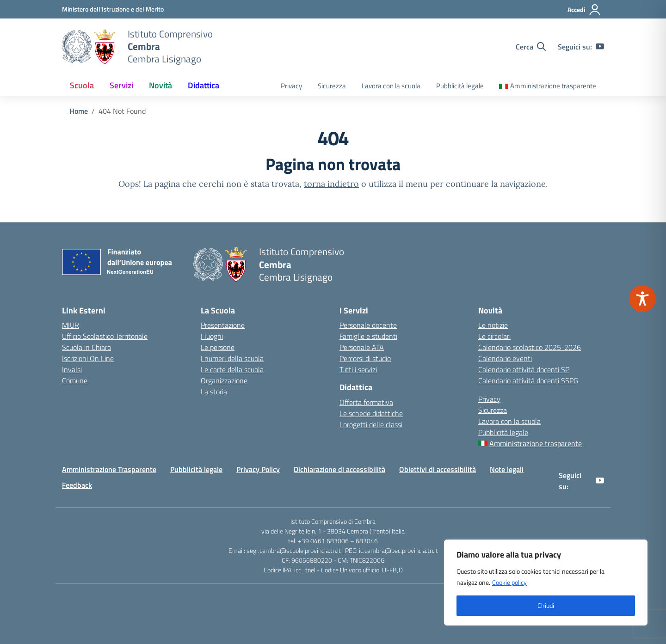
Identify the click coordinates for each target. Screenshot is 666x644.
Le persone (218, 347)
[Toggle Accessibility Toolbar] (642, 299)
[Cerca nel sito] (531, 47)
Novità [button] (160, 85)
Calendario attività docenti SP (524, 369)
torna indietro (331, 184)
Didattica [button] (203, 85)
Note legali (507, 469)
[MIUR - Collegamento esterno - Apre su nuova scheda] (113, 9)
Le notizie (493, 325)
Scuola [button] (82, 85)
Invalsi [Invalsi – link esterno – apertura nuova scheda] (72, 369)
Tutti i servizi (358, 369)
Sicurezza (332, 86)
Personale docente (368, 325)
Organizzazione (224, 380)
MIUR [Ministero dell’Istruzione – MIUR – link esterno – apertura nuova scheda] (71, 325)
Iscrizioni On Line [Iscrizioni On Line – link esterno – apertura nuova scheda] (88, 358)
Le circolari (494, 336)
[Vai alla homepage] (89, 47)
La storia (214, 392)
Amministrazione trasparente (553, 86)
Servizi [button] (121, 85)
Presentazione (223, 325)
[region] (546, 583)
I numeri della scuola (232, 358)
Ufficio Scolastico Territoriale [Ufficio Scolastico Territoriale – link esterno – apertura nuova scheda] (105, 336)
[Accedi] (584, 10)
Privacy (291, 86)
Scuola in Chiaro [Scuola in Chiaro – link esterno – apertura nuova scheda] (86, 347)
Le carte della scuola (232, 369)
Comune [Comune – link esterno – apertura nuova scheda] (75, 380)
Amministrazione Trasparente (109, 469)
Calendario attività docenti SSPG (528, 380)
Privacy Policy (258, 469)
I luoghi (212, 336)
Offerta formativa (366, 402)
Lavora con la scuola (391, 86)
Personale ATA (362, 347)
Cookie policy (509, 582)
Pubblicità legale (460, 86)
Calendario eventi (505, 358)
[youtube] (600, 47)
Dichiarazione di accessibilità (339, 469)
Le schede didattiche (371, 413)
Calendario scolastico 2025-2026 (530, 347)
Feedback (77, 485)
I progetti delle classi (371, 424)
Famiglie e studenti (368, 336)
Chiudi (546, 605)
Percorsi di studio (365, 358)
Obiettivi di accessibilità (438, 469)
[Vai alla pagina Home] (79, 111)
